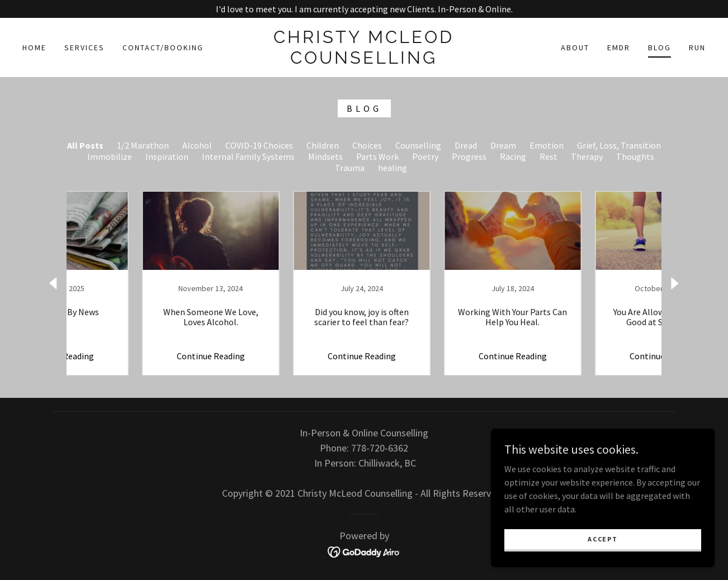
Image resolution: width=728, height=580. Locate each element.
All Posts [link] (85, 145)
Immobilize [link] (110, 156)
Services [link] (84, 47)
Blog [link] (660, 47)
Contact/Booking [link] (163, 47)
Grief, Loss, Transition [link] (619, 145)
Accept (602, 539)
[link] (364, 60)
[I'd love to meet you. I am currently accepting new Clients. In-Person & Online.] (364, 9)
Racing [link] (513, 156)
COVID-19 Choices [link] (259, 145)
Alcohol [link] (197, 145)
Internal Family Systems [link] (248, 156)
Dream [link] (503, 145)
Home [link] (34, 47)
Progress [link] (469, 156)
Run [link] (697, 47)
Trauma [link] (350, 168)
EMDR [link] (619, 47)
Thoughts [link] (635, 156)
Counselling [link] (418, 145)
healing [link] (393, 168)
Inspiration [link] (167, 156)
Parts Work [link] (377, 156)
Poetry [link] (425, 156)
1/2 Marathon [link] (143, 145)
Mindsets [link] (325, 156)
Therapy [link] (587, 156)
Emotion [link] (547, 145)
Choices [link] (367, 145)
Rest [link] (549, 156)
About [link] (575, 47)
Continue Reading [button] (138, 356)
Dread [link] (466, 145)
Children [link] (323, 145)
